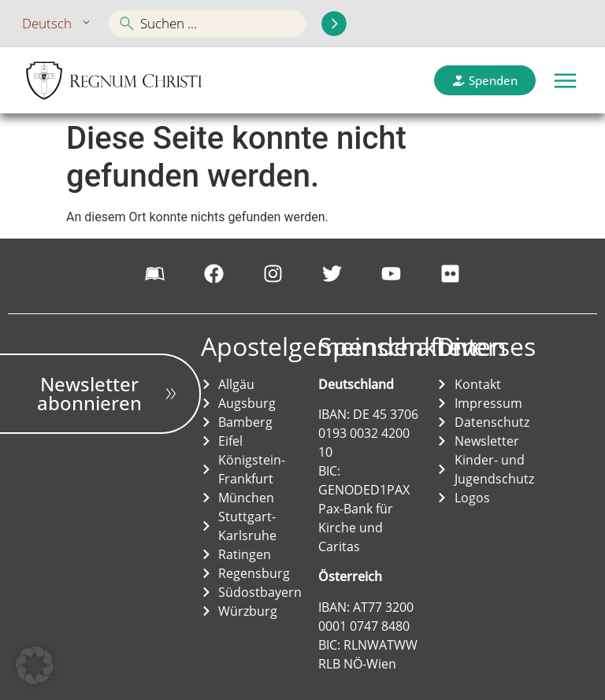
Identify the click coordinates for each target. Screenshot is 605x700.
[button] (565, 81)
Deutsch (58, 24)
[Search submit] (334, 24)
